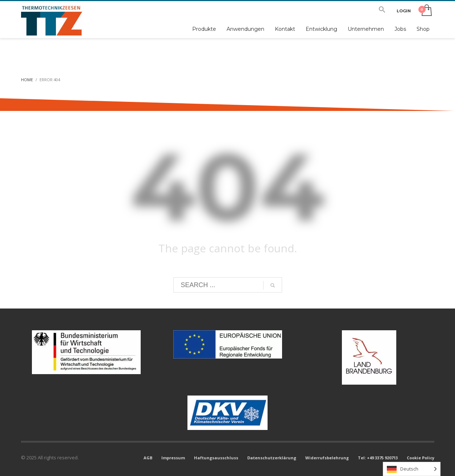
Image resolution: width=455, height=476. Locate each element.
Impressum (173, 458)
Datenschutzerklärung (272, 458)
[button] (382, 11)
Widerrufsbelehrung (327, 458)
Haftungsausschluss (216, 458)
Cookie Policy (421, 458)
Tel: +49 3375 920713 (378, 458)
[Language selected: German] (412, 469)
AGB (148, 458)
